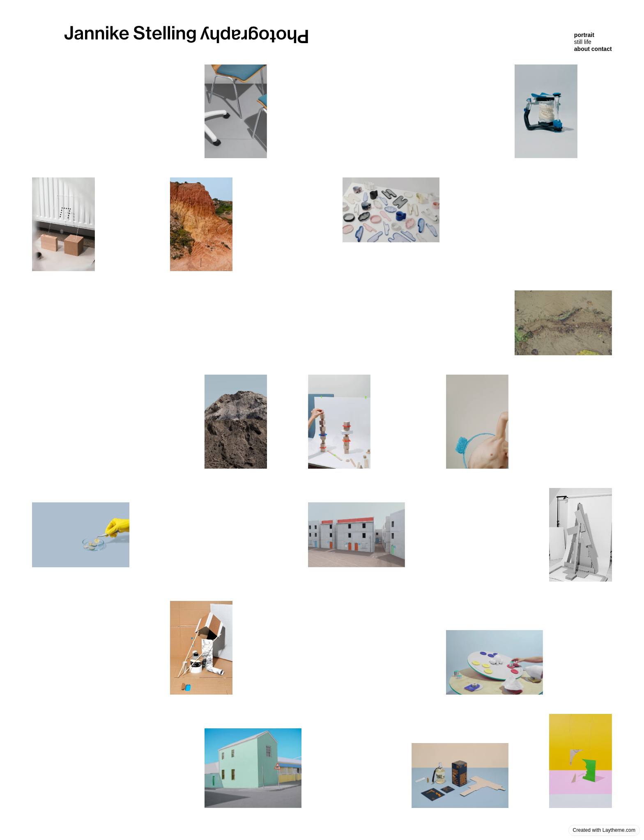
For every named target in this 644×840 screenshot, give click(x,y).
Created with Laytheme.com (604, 830)
